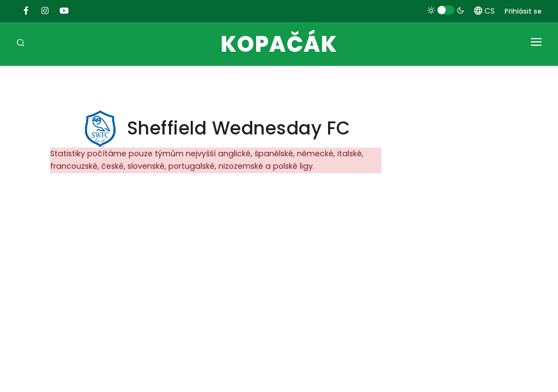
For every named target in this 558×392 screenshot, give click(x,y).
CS (484, 11)
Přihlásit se (523, 11)
